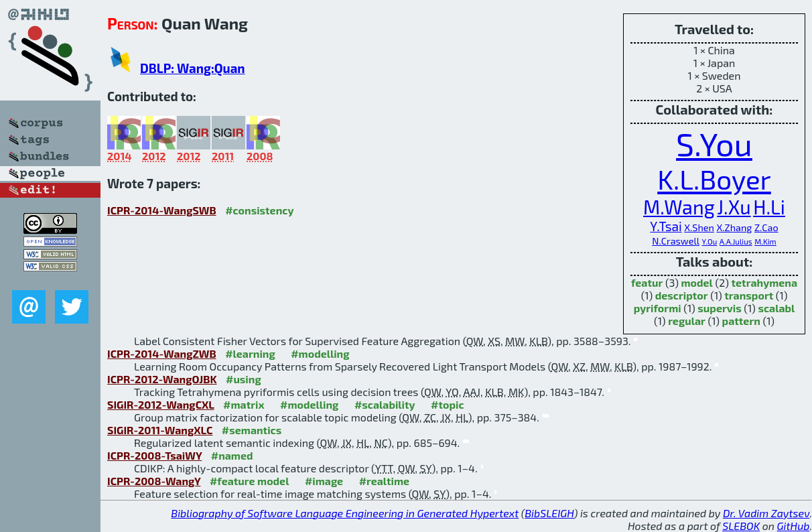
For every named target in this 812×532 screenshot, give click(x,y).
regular (687, 321)
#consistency (259, 210)
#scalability (385, 404)
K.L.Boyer (714, 179)
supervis (719, 308)
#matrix (244, 404)
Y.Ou (710, 241)
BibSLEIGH (549, 513)
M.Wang (679, 207)
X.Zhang (734, 227)
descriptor (682, 295)
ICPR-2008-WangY (154, 481)
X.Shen (699, 227)
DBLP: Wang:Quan (193, 68)
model (697, 282)
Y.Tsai (666, 226)
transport (749, 295)
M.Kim (765, 241)
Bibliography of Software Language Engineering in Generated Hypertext (345, 513)
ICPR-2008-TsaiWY (154, 455)
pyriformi (658, 308)
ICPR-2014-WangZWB (162, 353)
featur (647, 282)
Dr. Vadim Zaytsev (766, 513)
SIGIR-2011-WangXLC (160, 430)
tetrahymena (765, 282)
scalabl (776, 308)
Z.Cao (766, 227)
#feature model (250, 481)
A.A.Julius (736, 241)
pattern (741, 321)
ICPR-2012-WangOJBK (162, 379)
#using (244, 379)
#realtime (384, 481)
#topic (448, 404)
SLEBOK (741, 526)
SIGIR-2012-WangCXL (161, 404)
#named (232, 455)
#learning (250, 353)
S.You (714, 143)
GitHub (794, 526)
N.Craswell (676, 241)
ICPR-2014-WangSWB (162, 210)
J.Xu (734, 207)
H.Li (769, 207)
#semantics (252, 430)
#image (324, 481)
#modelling (320, 353)
